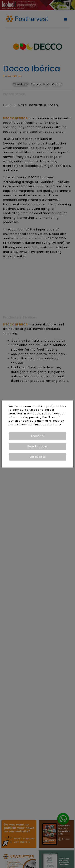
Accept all (38, 436)
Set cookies (38, 457)
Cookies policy (51, 425)
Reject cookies (37, 446)
